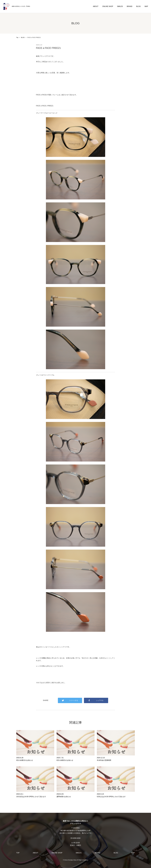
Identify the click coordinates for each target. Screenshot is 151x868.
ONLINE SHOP (108, 6)
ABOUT (96, 6)
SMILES (120, 6)
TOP (18, 853)
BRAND (130, 6)
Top (17, 37)
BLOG (138, 6)
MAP (146, 6)
